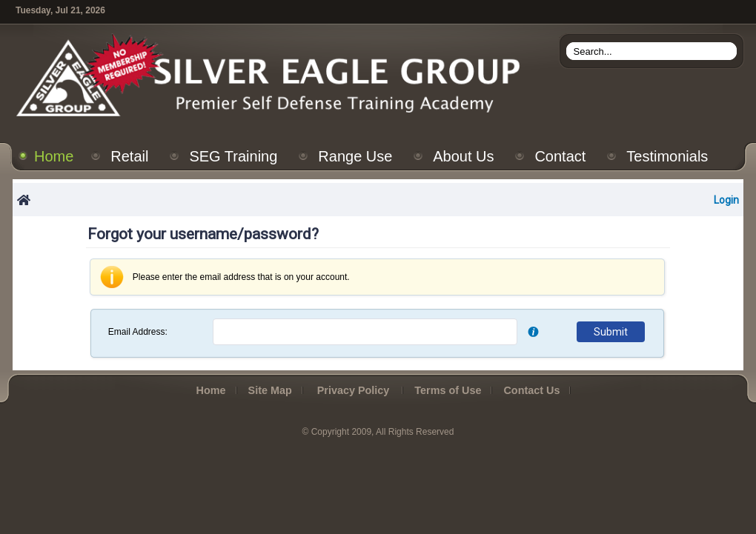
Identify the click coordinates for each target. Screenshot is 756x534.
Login (726, 200)
